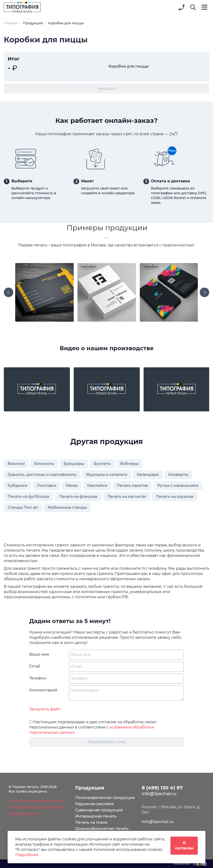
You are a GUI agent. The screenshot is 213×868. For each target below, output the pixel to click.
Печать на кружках (175, 496)
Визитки (16, 464)
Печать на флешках (78, 496)
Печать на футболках (29, 496)
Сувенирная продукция (99, 810)
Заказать (107, 88)
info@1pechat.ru (158, 822)
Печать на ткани (91, 822)
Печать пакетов (132, 486)
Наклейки (97, 486)
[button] (193, 8)
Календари (148, 475)
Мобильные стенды (67, 507)
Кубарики (17, 486)
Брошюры (74, 464)
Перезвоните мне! (106, 742)
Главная (11, 23)
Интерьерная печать (96, 816)
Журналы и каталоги (107, 475)
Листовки (47, 486)
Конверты (178, 475)
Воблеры (129, 464)
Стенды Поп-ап (23, 507)
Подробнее (27, 855)
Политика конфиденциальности (37, 801)
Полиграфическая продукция (105, 798)
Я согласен (184, 846)
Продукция (33, 23)
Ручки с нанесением (178, 486)
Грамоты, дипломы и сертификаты (42, 475)
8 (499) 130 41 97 (162, 788)
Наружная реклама (94, 804)
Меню (72, 486)
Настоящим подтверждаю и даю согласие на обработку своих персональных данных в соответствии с (93, 727)
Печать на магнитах (127, 496)
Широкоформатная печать (102, 829)
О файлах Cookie (23, 814)
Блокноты (44, 464)
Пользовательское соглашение (36, 807)
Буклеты (102, 464)
